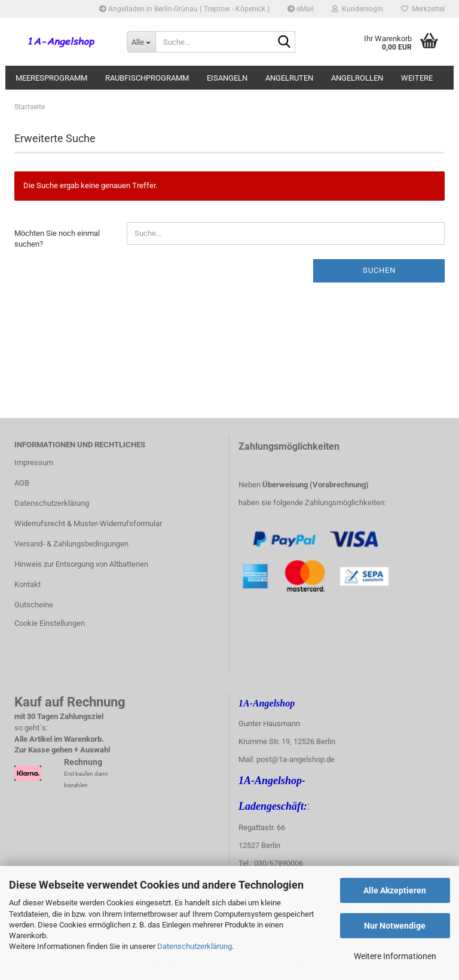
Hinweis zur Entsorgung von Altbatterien (81, 564)
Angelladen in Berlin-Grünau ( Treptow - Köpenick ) (184, 9)
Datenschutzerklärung (195, 946)
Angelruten (289, 78)
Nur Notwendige (395, 926)
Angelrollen (357, 78)
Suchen (379, 270)
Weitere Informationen (395, 956)
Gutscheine (34, 605)
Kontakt (27, 584)
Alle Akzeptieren (395, 890)
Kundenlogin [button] (357, 9)
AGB (22, 483)
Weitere (417, 78)
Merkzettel (423, 9)
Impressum (34, 463)
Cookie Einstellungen (50, 623)
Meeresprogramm (51, 78)
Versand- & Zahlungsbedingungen (71, 544)
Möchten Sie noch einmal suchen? (57, 239)
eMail (301, 9)
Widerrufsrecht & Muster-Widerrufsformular (88, 523)
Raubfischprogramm (147, 78)
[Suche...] (141, 42)
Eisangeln (227, 78)
